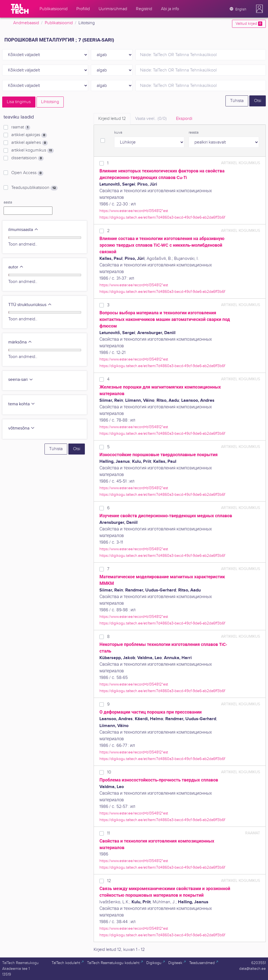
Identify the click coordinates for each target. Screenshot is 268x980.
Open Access (27, 173)
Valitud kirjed (249, 24)
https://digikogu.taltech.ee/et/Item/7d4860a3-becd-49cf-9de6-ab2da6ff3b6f (162, 217)
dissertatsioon (27, 158)
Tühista (237, 101)
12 (109, 881)
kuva (118, 133)
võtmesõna (22, 428)
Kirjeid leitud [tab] (112, 119)
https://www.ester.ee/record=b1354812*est (134, 211)
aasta (8, 202)
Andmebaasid (26, 23)
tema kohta (22, 404)
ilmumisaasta (23, 230)
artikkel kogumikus (33, 150)
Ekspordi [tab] (184, 119)
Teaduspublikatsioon (34, 188)
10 (109, 772)
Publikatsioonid (59, 23)
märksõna (20, 342)
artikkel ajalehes (30, 143)
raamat (21, 127)
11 (108, 833)
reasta (194, 133)
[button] (259, 9)
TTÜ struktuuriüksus (30, 305)
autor (16, 267)
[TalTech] (20, 9)
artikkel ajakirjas (29, 135)
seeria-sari (21, 380)
